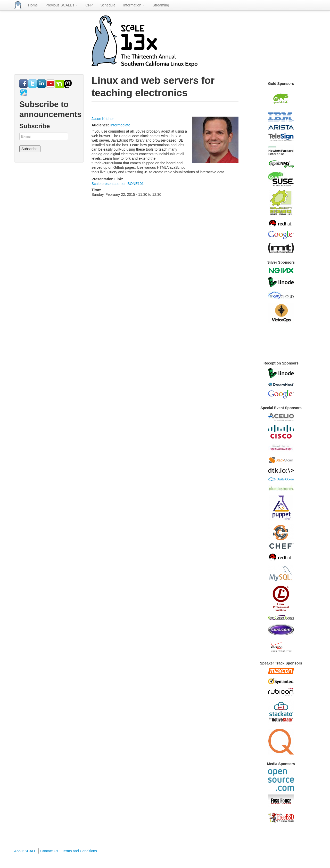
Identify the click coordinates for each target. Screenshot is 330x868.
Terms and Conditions (79, 851)
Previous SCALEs (61, 5)
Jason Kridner (103, 119)
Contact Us (49, 851)
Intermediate (120, 125)
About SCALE (25, 851)
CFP (89, 5)
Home (33, 5)
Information (134, 5)
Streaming (161, 5)
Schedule (108, 5)
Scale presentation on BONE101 (118, 184)
